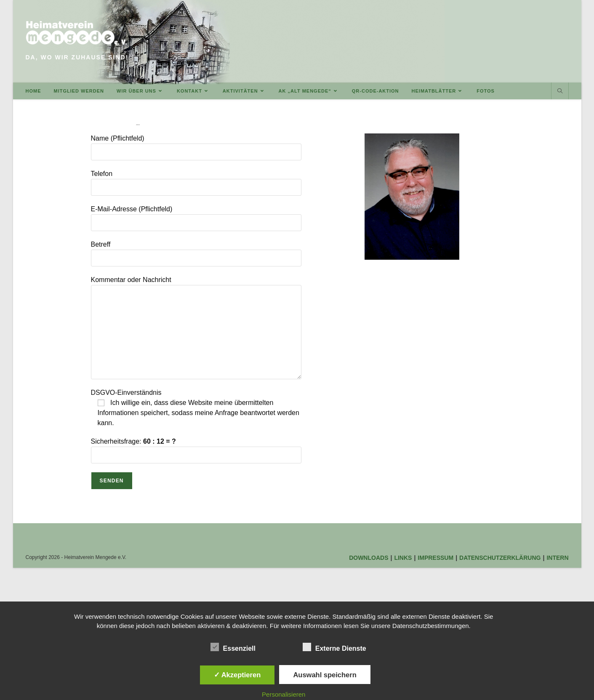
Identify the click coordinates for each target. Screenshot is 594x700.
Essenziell (233, 647)
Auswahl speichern (325, 675)
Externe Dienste (334, 647)
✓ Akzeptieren (237, 675)
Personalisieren (284, 694)
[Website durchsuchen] (560, 91)
